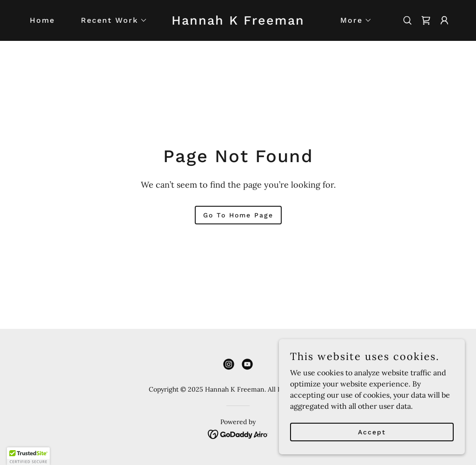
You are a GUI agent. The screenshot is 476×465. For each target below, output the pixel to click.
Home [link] (42, 20)
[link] (238, 22)
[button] (110, 20)
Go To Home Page (238, 215)
